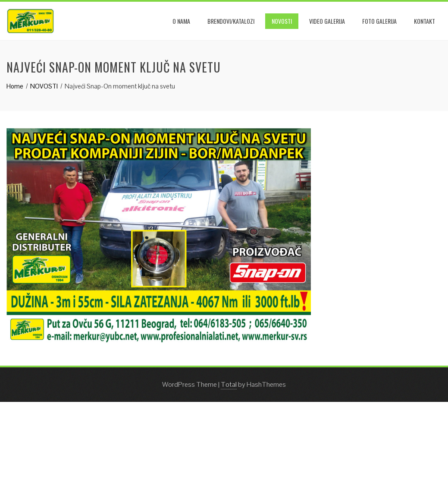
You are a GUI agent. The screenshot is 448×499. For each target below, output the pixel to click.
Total (229, 384)
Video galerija (327, 21)
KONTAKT (425, 21)
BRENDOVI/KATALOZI (231, 21)
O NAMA (181, 21)
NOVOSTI (282, 21)
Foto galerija (379, 21)
